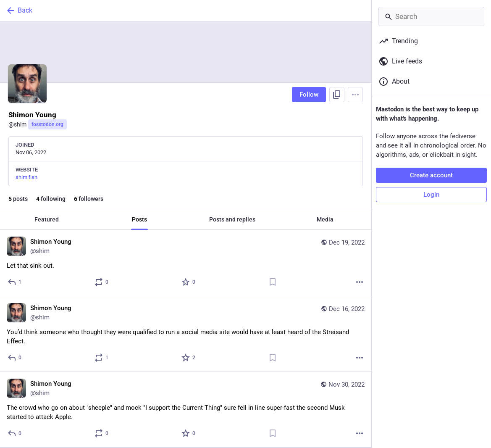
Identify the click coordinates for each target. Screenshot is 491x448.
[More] (360, 282)
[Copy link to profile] (337, 95)
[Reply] (15, 282)
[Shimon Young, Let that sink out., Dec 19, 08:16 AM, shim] (186, 263)
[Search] (431, 16)
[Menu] (355, 95)
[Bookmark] (273, 282)
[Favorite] (189, 282)
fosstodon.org (47, 124)
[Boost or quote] (102, 282)
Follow (309, 95)
